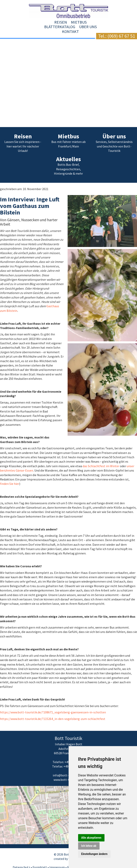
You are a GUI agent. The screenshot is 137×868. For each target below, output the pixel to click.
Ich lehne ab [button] (89, 846)
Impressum (57, 858)
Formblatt (40, 858)
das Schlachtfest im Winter (101, 457)
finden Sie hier (10, 475)
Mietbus (40, 22)
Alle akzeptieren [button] (91, 838)
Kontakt (117, 22)
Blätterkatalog (67, 22)
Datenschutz (21, 858)
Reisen (22, 22)
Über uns (96, 22)
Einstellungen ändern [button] (94, 854)
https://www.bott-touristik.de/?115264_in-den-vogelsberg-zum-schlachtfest (53, 709)
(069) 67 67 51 (121, 36)
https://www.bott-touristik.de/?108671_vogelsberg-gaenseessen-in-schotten (53, 703)
